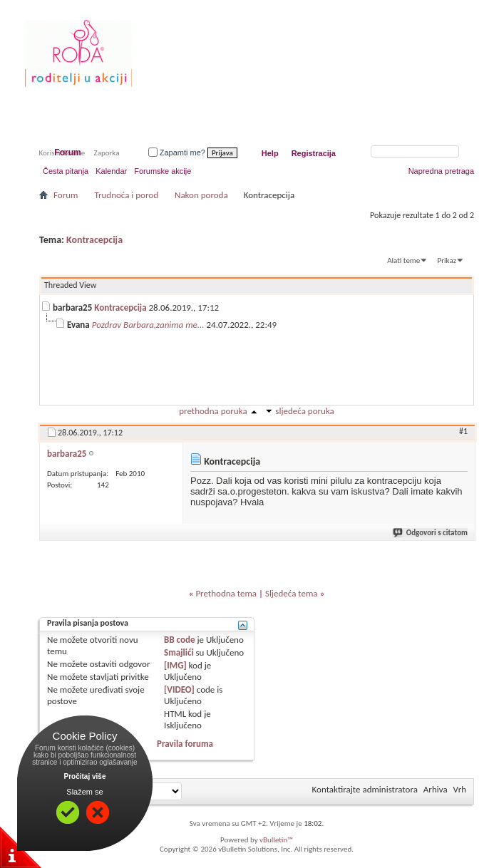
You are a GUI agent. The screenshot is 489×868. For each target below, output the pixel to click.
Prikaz (447, 260)
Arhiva (436, 789)
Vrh (460, 789)
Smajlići (179, 652)
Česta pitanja (66, 171)
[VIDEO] (179, 689)
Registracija (314, 153)
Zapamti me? (177, 153)
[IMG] (175, 665)
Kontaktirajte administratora (365, 789)
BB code (179, 640)
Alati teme (403, 260)
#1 (463, 431)
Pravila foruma (185, 744)
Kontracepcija (94, 240)
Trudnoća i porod (126, 195)
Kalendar (111, 171)
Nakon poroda (201, 195)
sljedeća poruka (304, 411)
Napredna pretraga (441, 171)
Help (270, 153)
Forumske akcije (163, 171)
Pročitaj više (85, 776)
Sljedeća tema (292, 593)
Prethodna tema (226, 593)
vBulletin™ (276, 840)
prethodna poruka (213, 411)
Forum (67, 153)
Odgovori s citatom (431, 533)
